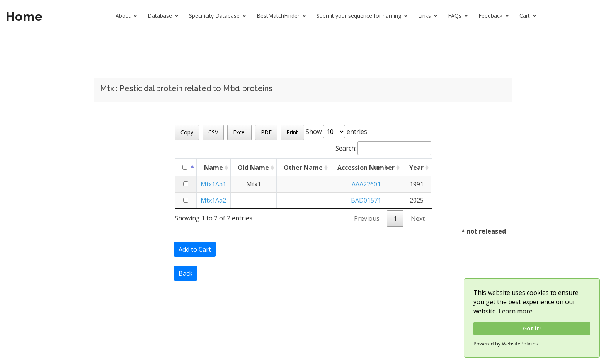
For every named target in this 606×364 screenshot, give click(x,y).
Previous (367, 218)
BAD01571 (366, 200)
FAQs (455, 16)
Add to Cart (195, 249)
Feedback (490, 16)
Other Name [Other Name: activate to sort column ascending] (303, 168)
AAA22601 (366, 184)
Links (425, 16)
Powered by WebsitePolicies (506, 344)
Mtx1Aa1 (213, 184)
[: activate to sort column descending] (186, 168)
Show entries (336, 132)
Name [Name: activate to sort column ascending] (214, 168)
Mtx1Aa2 (213, 200)
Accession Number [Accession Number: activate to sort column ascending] (366, 168)
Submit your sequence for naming (359, 16)
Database (160, 16)
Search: (383, 148)
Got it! (532, 328)
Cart (525, 16)
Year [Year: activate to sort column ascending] (416, 168)
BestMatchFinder (278, 16)
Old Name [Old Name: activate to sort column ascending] (253, 168)
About (123, 16)
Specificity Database (214, 16)
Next (418, 218)
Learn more (516, 311)
